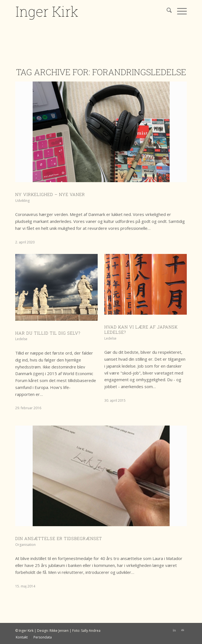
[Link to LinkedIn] (174, 630)
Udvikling (22, 201)
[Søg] (166, 11)
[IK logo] (84, 11)
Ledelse (21, 339)
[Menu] (179, 11)
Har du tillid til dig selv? (48, 333)
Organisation (25, 545)
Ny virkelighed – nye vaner (50, 194)
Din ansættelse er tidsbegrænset (59, 538)
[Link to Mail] (183, 630)
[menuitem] (166, 11)
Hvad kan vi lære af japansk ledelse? (141, 330)
